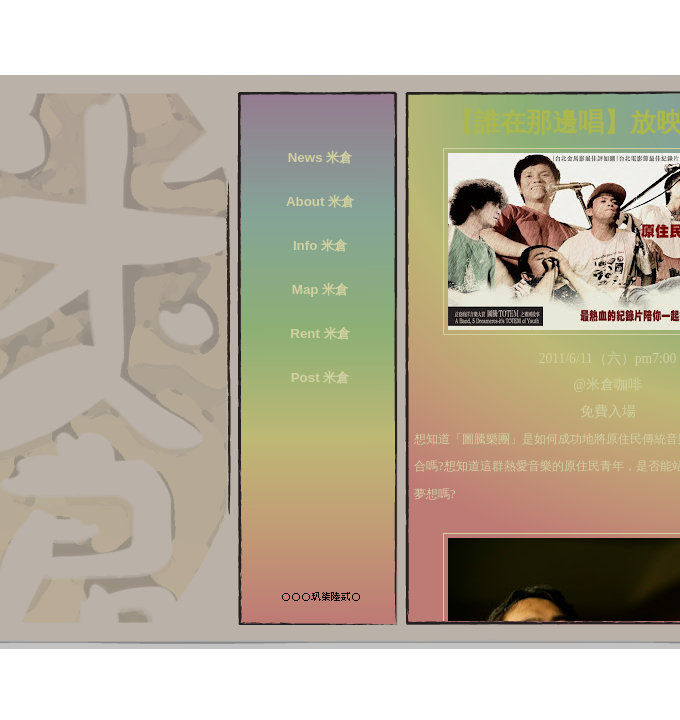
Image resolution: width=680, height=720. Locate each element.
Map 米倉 (320, 289)
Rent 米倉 (319, 333)
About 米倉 (320, 201)
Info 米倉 (320, 245)
